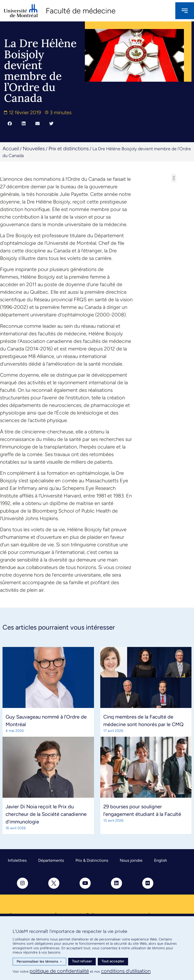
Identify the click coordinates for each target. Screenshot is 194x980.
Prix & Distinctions (92, 860)
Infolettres (17, 860)
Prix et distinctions (69, 149)
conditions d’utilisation (126, 971)
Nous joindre (131, 860)
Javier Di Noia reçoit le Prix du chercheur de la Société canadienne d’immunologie (46, 814)
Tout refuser (82, 961)
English (161, 860)
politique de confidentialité (59, 971)
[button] (10, 124)
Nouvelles (34, 149)
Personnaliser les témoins (39, 962)
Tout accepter (113, 961)
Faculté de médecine (81, 11)
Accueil (11, 149)
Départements (51, 860)
